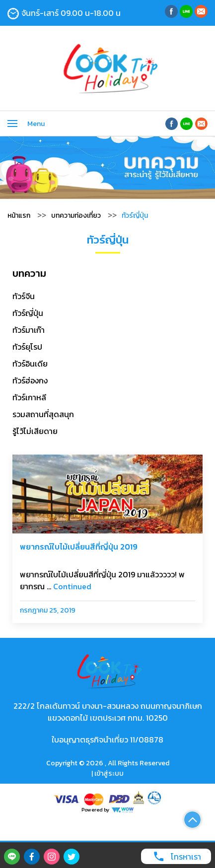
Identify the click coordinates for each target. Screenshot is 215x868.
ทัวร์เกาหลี (29, 397)
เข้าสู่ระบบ (109, 774)
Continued (72, 586)
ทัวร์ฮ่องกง (30, 380)
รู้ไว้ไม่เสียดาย (35, 431)
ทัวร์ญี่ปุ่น (28, 313)
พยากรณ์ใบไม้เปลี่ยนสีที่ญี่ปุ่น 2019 (79, 547)
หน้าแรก (19, 216)
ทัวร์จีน (24, 296)
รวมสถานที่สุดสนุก (43, 414)
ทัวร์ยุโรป (27, 347)
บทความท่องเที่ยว (76, 216)
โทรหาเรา (175, 856)
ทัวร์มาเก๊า (29, 330)
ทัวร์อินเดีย (30, 364)
